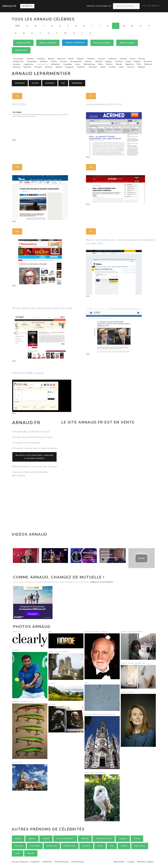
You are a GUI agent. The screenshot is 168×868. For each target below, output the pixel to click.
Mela (101, 64)
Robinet (148, 64)
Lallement (55, 64)
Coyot (133, 59)
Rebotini (28, 67)
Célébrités (27, 6)
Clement (91, 59)
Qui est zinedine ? (65, 839)
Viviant (112, 67)
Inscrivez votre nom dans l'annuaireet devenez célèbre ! (34, 457)
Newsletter (119, 862)
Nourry (109, 64)
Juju (112, 846)
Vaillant (141, 67)
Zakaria (123, 839)
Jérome (46, 839)
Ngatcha (129, 64)
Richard (38, 67)
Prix (63, 83)
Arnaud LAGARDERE (48, 43)
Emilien (31, 853)
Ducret (142, 59)
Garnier (88, 61)
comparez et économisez (101, 582)
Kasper (137, 61)
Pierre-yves (70, 846)
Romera (49, 67)
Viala (121, 67)
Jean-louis (140, 846)
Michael (86, 846)
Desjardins (32, 61)
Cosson (102, 59)
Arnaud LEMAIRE (23, 43)
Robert (59, 67)
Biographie (20, 83)
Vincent (131, 67)
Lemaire (17, 64)
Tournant (93, 67)
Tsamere (81, 67)
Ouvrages (50, 83)
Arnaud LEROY (21, 50)
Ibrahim (85, 839)
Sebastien (52, 846)
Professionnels (62, 862)
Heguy (109, 61)
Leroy (78, 64)
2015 (17, 96)
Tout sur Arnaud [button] (151, 6)
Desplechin (18, 61)
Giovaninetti (76, 61)
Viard (103, 67)
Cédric (18, 839)
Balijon (80, 59)
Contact (131, 862)
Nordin (119, 64)
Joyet (128, 61)
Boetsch (61, 59)
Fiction (35, 83)
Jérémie (32, 839)
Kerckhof (148, 61)
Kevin (100, 846)
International (78, 862)
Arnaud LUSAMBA (127, 43)
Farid (18, 853)
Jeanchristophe (104, 839)
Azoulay (41, 59)
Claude (123, 59)
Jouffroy (119, 61)
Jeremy (124, 846)
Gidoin (54, 61)
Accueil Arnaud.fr (20, 862)
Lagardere (29, 64)
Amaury (30, 59)
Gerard (64, 61)
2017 (91, 231)
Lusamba (68, 64)
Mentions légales (145, 862)
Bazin (71, 59)
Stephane (35, 846)
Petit (139, 64)
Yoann (137, 839)
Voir (14, 140)
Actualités (35, 862)
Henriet (99, 61)
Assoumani (18, 59)
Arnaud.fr (9, 6)
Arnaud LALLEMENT (102, 43)
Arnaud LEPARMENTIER (75, 43)
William (19, 846)
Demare (44, 61)
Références (77, 83)
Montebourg (89, 64)
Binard (51, 59)
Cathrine (112, 59)
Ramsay (17, 67)
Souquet (69, 67)
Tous (17, 26)
